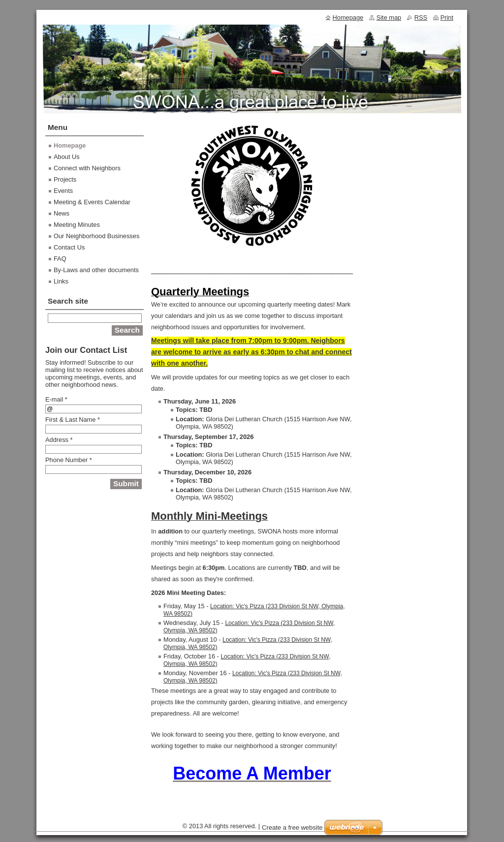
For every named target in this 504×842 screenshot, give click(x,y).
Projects (65, 179)
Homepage (70, 145)
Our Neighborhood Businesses (96, 236)
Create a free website (292, 827)
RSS (421, 17)
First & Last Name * (73, 420)
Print (447, 17)
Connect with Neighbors (87, 168)
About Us (67, 157)
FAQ (60, 259)
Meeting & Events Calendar (92, 202)
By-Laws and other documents (96, 270)
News (62, 213)
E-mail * (56, 399)
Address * (59, 440)
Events (63, 191)
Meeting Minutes (77, 225)
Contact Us (69, 247)
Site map (389, 17)
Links (61, 281)
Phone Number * (69, 460)
